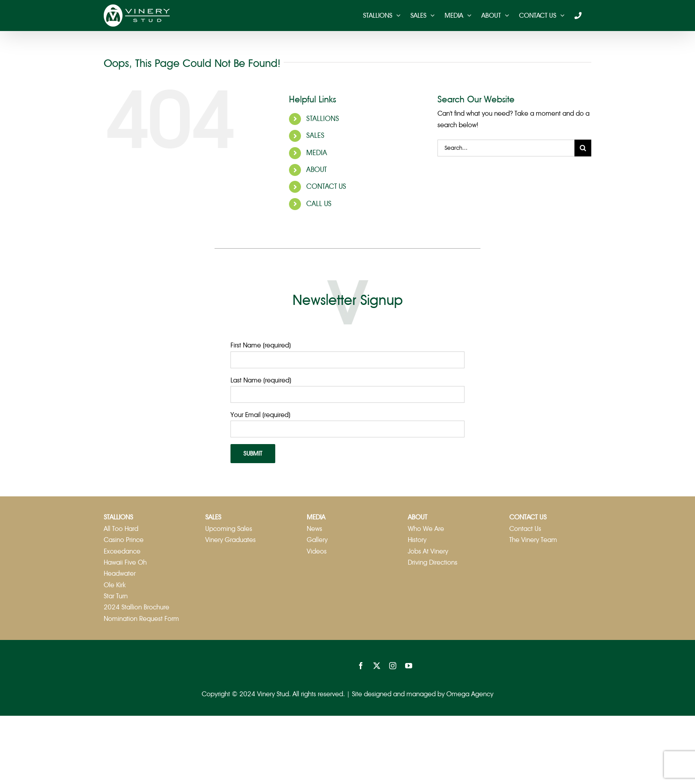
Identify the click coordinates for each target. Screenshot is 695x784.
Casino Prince (124, 540)
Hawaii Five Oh (125, 562)
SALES (315, 136)
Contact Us (525, 529)
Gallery (317, 540)
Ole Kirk (115, 585)
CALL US (319, 204)
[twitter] (377, 666)
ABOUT (316, 170)
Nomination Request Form (141, 619)
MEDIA (317, 153)
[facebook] (361, 666)
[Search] (583, 148)
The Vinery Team (533, 540)
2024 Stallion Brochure (137, 607)
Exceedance (122, 551)
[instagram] (393, 666)
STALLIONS (323, 119)
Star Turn (116, 596)
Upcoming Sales (229, 529)
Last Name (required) (261, 380)
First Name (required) (261, 345)
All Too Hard (121, 529)
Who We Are (426, 529)
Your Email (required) (260, 415)
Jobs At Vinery (428, 551)
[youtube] (409, 666)
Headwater (120, 573)
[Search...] (506, 148)
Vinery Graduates (230, 540)
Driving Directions (433, 562)
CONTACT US (326, 187)
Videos (317, 551)
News (314, 529)
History (417, 540)
